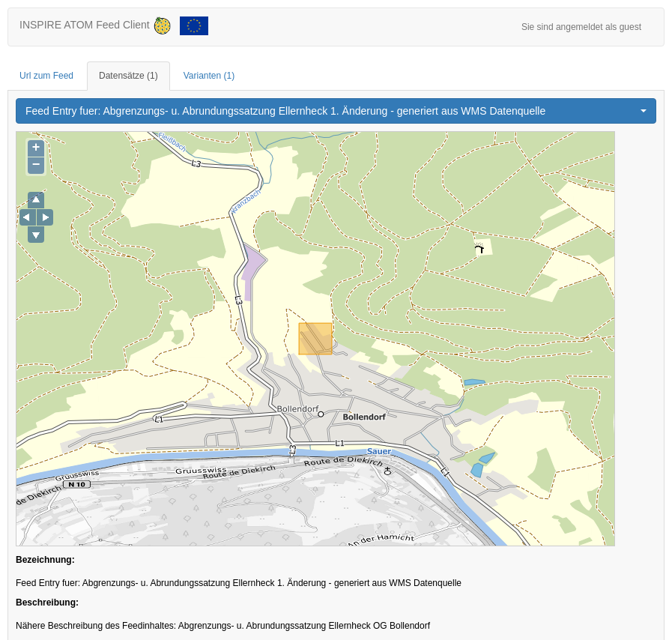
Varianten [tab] (209, 76)
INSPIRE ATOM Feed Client (114, 25)
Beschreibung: (47, 603)
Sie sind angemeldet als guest (581, 27)
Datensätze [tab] (128, 76)
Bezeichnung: (45, 560)
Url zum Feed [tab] (46, 76)
